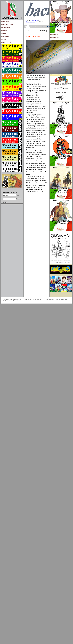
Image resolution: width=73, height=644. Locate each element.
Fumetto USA (55, 37)
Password (12, 199)
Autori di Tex (6, 33)
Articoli (4, 39)
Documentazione (7, 24)
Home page (5, 21)
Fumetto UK (55, 34)
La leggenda (6, 27)
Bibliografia (5, 36)
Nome (11, 195)
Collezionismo (6, 42)
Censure (4, 30)
